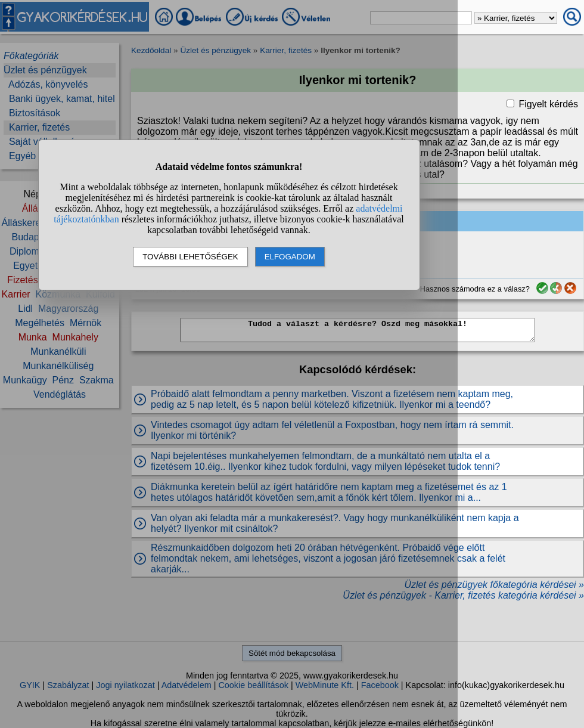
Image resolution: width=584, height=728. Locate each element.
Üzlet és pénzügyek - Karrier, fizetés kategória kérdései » (463, 595)
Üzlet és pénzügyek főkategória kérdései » (494, 585)
